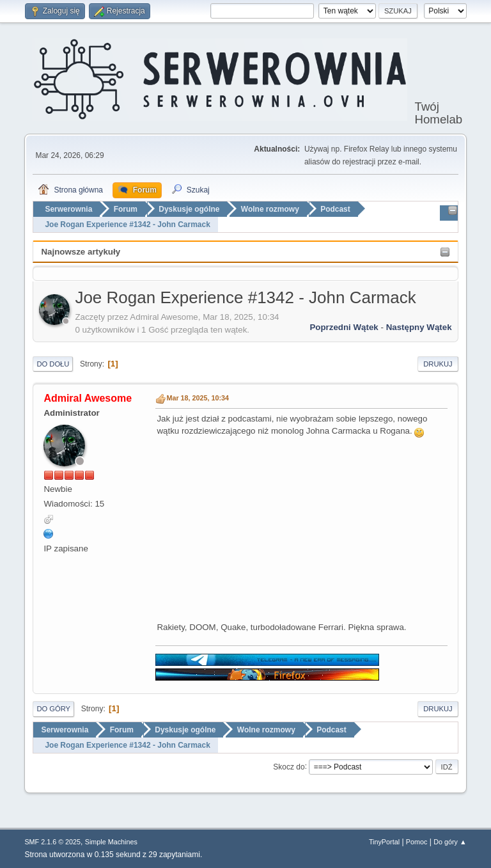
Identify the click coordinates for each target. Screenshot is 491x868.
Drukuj (438, 364)
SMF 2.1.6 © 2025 (52, 842)
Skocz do (289, 766)
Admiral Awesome (88, 398)
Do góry (53, 709)
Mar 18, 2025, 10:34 (198, 398)
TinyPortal (384, 842)
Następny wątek (419, 327)
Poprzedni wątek (344, 327)
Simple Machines (111, 842)
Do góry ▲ (450, 842)
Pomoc (417, 842)
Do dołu (53, 364)
